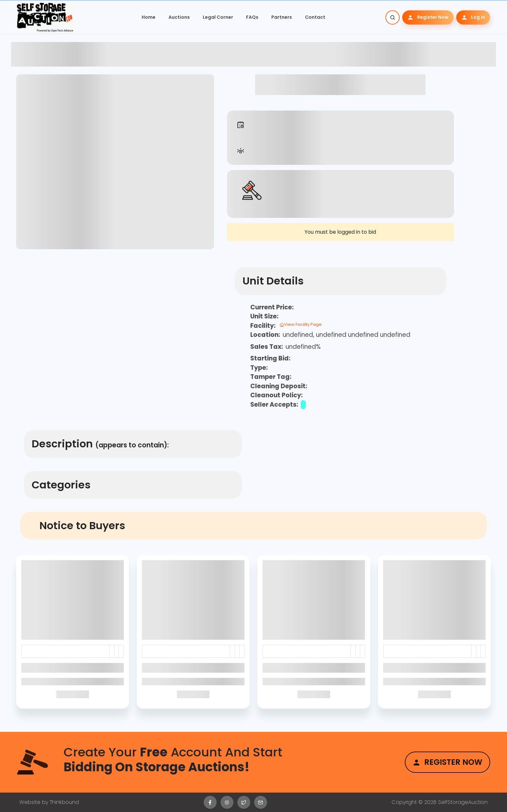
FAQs (252, 17)
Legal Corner (218, 17)
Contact (315, 17)
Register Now (428, 17)
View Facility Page (301, 324)
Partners (282, 17)
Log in (473, 17)
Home (149, 17)
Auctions (179, 17)
